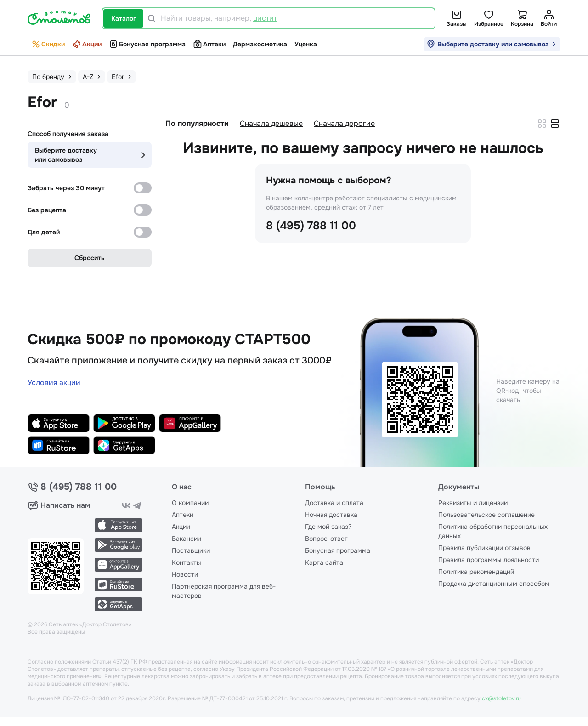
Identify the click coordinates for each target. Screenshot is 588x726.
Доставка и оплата (334, 503)
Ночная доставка (331, 515)
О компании (190, 503)
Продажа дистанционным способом (494, 584)
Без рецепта (47, 210)
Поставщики (191, 550)
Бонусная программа (147, 44)
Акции (87, 44)
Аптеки (209, 44)
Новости (185, 574)
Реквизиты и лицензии (473, 503)
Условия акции (54, 383)
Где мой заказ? (328, 527)
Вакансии (187, 539)
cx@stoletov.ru (501, 698)
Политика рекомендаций (476, 572)
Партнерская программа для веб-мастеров (224, 591)
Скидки (48, 44)
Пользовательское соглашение (486, 515)
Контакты (187, 562)
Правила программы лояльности (489, 560)
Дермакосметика (260, 44)
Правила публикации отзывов (484, 548)
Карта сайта (324, 562)
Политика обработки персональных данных (493, 531)
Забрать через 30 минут (66, 188)
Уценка (306, 44)
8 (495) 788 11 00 (311, 226)
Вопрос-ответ (326, 539)
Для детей (44, 232)
